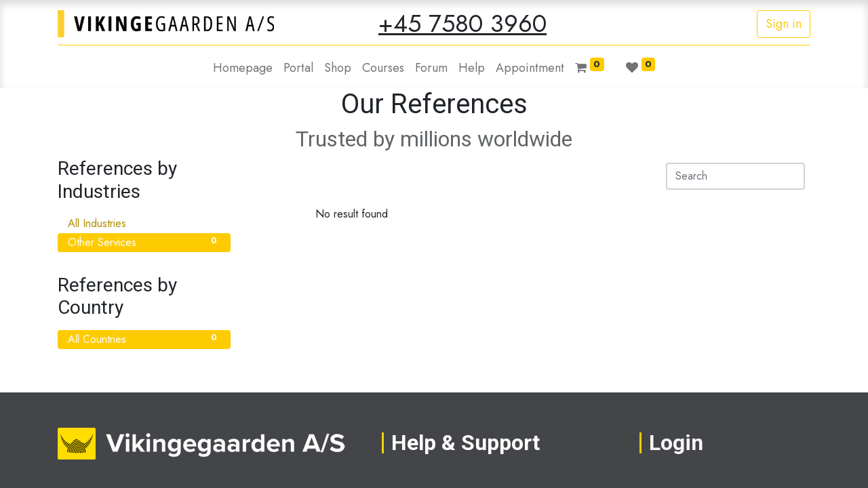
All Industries (144, 223)
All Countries (144, 339)
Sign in (784, 24)
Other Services (144, 242)
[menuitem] (243, 68)
